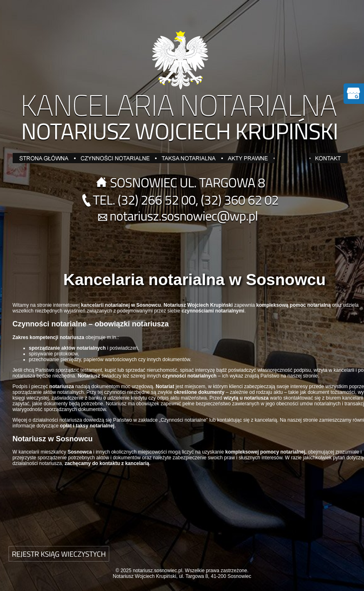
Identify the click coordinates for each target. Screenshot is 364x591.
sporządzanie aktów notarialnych (48, 392)
